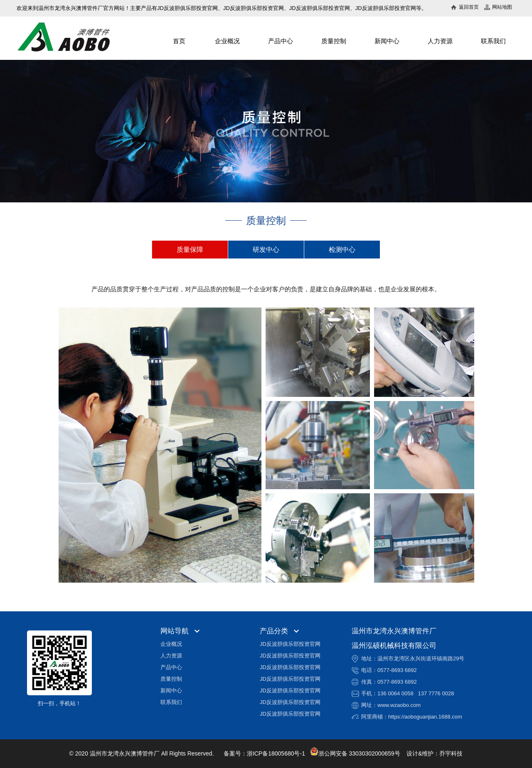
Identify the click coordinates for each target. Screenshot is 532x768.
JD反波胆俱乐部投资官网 (290, 644)
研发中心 (266, 250)
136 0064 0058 (395, 693)
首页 (179, 41)
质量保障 (190, 250)
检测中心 (342, 250)
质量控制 (334, 41)
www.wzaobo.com (399, 705)
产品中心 (281, 41)
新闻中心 (387, 41)
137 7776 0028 (436, 693)
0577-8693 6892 (397, 670)
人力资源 (440, 41)
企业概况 (227, 41)
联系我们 (493, 41)
